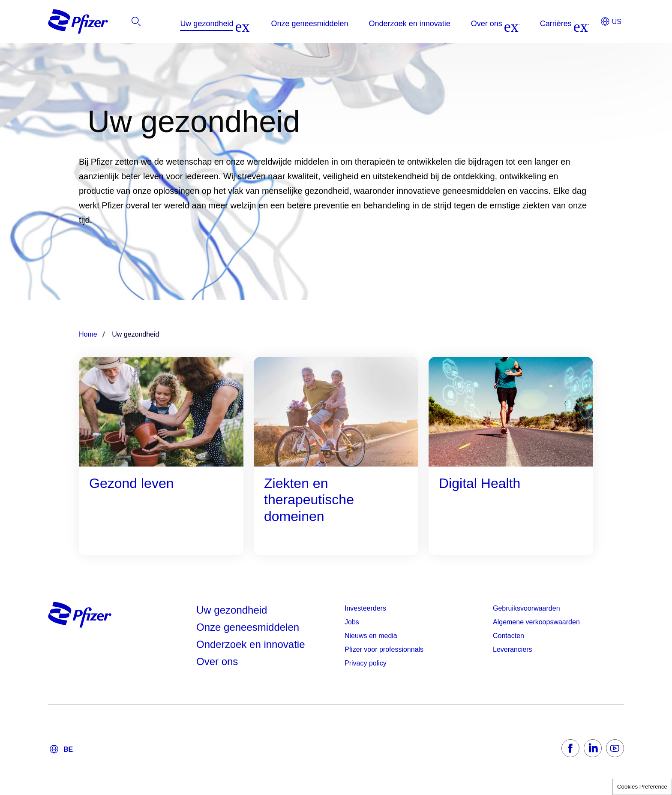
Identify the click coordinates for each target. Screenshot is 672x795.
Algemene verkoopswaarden (536, 622)
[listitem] (529, 23)
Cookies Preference (642, 787)
